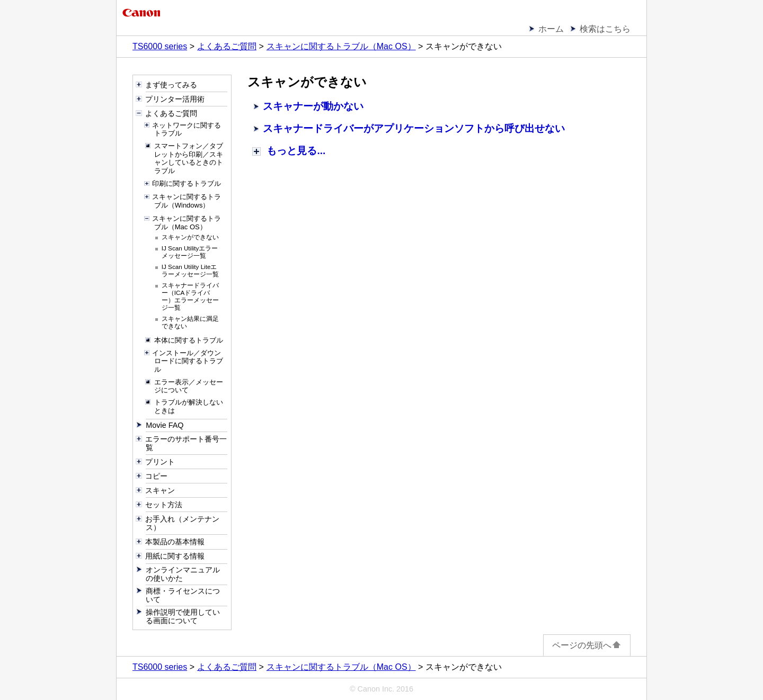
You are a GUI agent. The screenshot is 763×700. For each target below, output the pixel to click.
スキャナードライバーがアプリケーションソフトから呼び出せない (414, 128)
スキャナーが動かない (313, 106)
